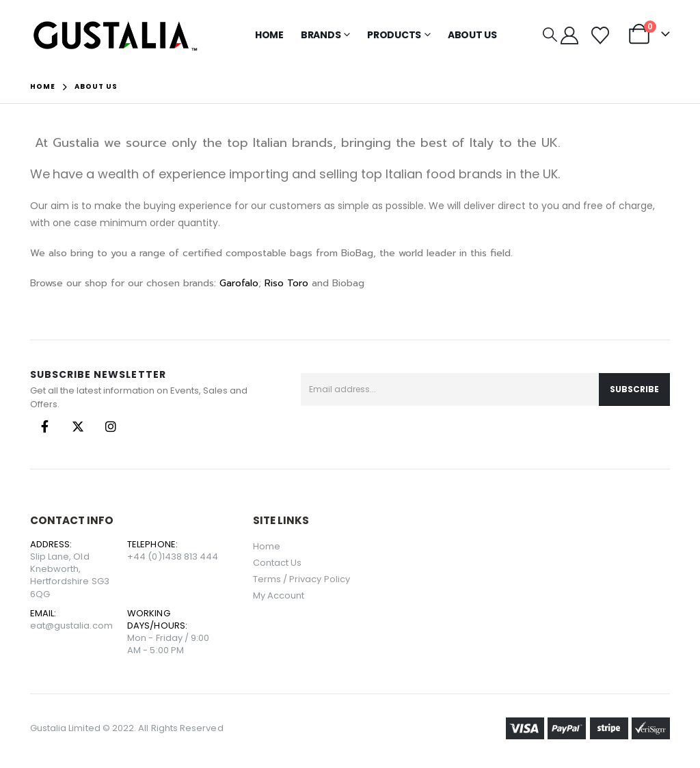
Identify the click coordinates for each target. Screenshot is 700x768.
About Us (472, 35)
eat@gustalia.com (71, 626)
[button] (550, 35)
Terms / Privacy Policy (301, 579)
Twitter (78, 426)
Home (269, 35)
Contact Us (278, 563)
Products (394, 35)
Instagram (111, 426)
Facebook (45, 426)
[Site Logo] (116, 35)
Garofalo (239, 283)
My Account (279, 595)
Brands (321, 35)
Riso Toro (286, 283)
